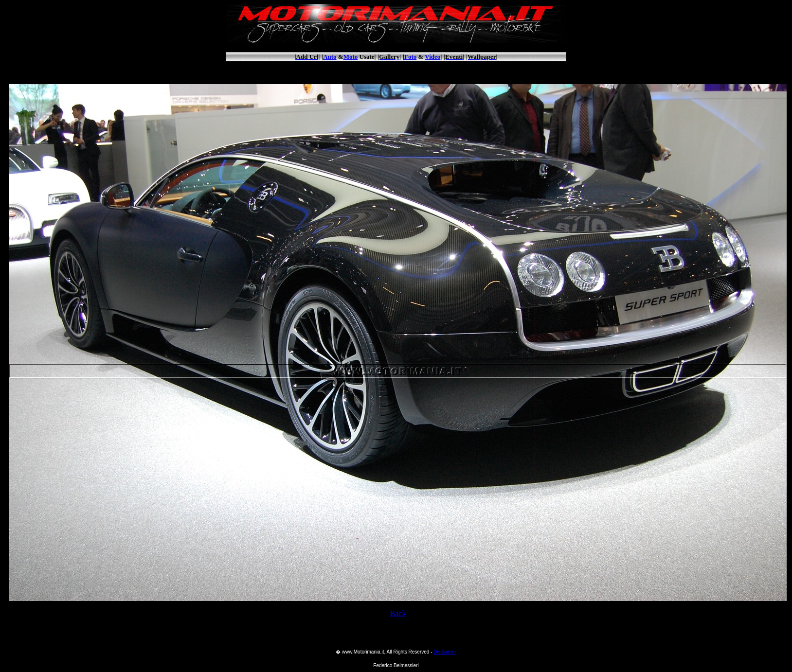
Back (398, 613)
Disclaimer (445, 652)
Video (432, 57)
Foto (410, 57)
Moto (351, 57)
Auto (330, 57)
